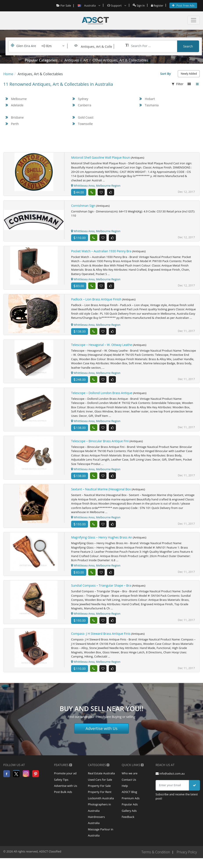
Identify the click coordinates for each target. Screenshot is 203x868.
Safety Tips (61, 784)
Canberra (85, 105)
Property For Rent (100, 797)
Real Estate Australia (101, 777)
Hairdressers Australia (96, 826)
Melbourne (19, 99)
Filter (178, 84)
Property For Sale (99, 790)
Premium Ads (131, 803)
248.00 (80, 381)
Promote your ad (65, 777)
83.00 (79, 287)
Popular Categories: (41, 60)
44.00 (79, 192)
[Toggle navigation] (194, 20)
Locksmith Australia (101, 803)
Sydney (83, 99)
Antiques (72, 60)
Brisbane (17, 117)
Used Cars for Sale (100, 784)
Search (188, 46)
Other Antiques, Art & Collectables (120, 60)
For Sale (62, 5)
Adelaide (17, 105)
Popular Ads (130, 810)
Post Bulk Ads (63, 797)
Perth (15, 124)
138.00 (80, 332)
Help (125, 790)
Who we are (130, 777)
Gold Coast (86, 117)
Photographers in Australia (99, 813)
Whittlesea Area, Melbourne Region (96, 186)
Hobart (150, 99)
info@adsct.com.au (170, 777)
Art (86, 60)
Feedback (128, 823)
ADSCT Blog (129, 797)
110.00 (80, 238)
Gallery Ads (129, 816)
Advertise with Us (102, 732)
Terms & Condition (154, 859)
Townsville (85, 124)
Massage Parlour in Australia (101, 839)
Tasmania (152, 105)
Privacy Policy (186, 859)
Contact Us (129, 784)
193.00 (80, 526)
